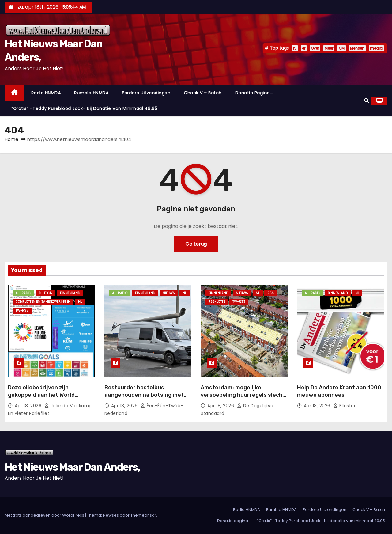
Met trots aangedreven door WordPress (45, 515)
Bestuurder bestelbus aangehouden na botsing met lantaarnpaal (144, 395)
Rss (271, 293)
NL (80, 302)
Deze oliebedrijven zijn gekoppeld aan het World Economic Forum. (41, 395)
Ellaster (344, 406)
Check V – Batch (203, 93)
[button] (367, 101)
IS (295, 48)
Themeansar (143, 515)
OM (342, 48)
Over (315, 48)
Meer (329, 48)
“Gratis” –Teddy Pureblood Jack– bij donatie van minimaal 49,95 (84, 108)
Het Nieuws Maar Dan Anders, (72, 467)
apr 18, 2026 (29, 406)
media (376, 48)
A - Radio (23, 293)
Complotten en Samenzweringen (43, 302)
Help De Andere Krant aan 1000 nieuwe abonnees (339, 391)
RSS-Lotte (217, 302)
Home (11, 139)
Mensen (357, 48)
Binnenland (70, 293)
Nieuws (169, 293)
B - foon (45, 293)
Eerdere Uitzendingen (146, 93)
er (304, 48)
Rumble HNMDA (91, 93)
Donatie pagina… (254, 93)
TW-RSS (22, 311)
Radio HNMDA (46, 93)
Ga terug (196, 244)
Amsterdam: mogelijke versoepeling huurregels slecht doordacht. (243, 395)
